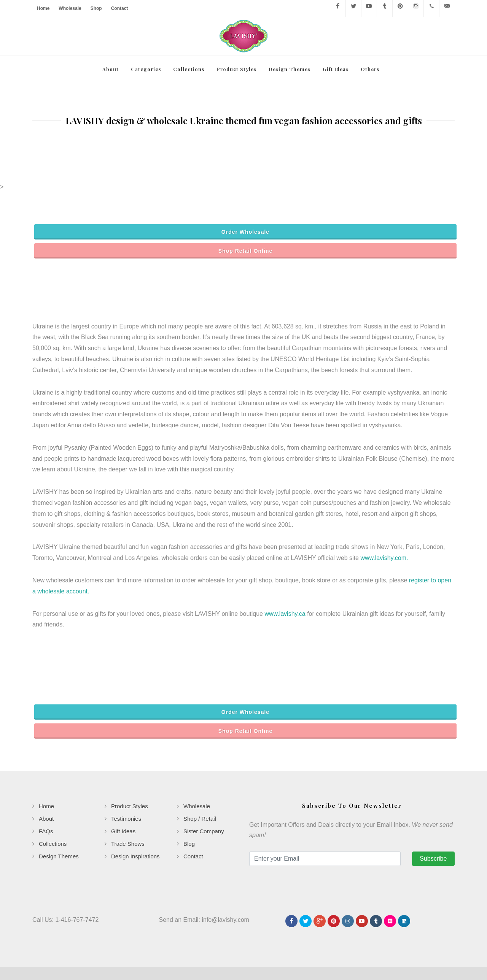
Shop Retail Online (245, 223)
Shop (96, 8)
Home (43, 8)
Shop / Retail (200, 791)
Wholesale (70, 8)
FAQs (46, 803)
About (46, 791)
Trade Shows (128, 816)
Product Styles (130, 778)
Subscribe (433, 831)
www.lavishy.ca (285, 586)
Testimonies (126, 791)
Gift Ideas (123, 803)
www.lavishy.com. (384, 530)
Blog (189, 816)
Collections (53, 816)
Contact (120, 8)
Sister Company (204, 803)
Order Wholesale (245, 204)
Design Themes (59, 829)
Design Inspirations (135, 829)
